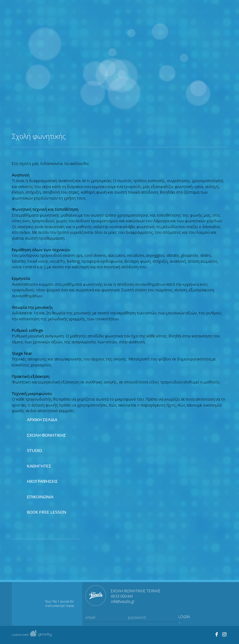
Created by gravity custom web (32, 635)
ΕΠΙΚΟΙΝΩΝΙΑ (40, 497)
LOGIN (184, 617)
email (90, 617)
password (137, 617)
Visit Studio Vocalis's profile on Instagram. (225, 634)
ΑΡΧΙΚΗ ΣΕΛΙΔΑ (42, 420)
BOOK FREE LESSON (46, 512)
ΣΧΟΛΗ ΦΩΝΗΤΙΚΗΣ (46, 435)
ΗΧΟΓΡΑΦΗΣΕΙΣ (42, 481)
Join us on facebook (196, 16)
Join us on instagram (209, 16)
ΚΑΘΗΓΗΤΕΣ (39, 466)
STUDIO (34, 450)
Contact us (222, 16)
